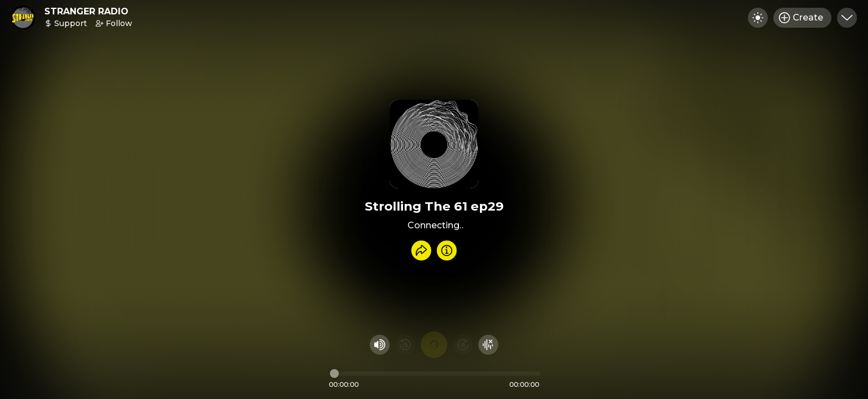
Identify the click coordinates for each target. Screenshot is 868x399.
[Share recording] (421, 250)
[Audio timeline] (435, 374)
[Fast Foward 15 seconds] (463, 345)
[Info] (447, 250)
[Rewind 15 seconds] (405, 345)
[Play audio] (434, 345)
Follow (114, 23)
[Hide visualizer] (488, 345)
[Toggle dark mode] (758, 18)
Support (66, 23)
